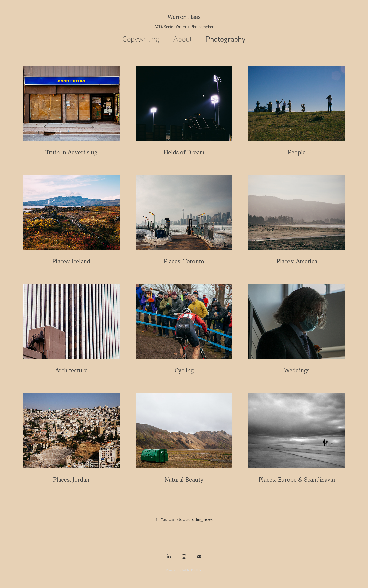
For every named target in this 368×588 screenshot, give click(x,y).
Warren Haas (184, 17)
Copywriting (141, 39)
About (182, 39)
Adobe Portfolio (192, 570)
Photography (225, 39)
